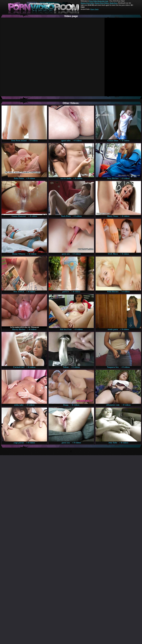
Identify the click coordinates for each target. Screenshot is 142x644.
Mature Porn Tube (87, 3)
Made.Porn (114, 3)
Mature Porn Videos (102, 3)
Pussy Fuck (94, 9)
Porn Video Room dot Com (99, 1)
